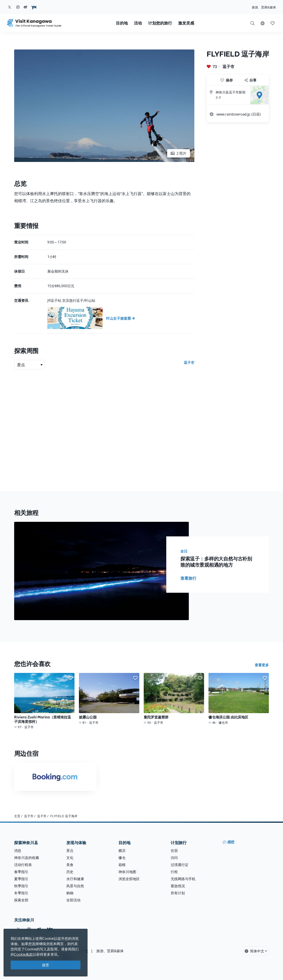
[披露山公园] (109, 699)
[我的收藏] (273, 23)
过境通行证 (180, 865)
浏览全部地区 (129, 879)
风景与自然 (75, 886)
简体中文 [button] (254, 951)
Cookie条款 (23, 954)
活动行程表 (23, 865)
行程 (174, 872)
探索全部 (21, 900)
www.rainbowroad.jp (233, 114)
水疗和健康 (75, 879)
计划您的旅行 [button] (160, 23)
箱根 (122, 865)
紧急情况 (178, 886)
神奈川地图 (127, 872)
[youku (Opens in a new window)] (34, 7)
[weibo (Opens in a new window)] (25, 7)
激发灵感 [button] (186, 23)
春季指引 (21, 872)
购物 (70, 893)
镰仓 (122, 858)
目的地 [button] (122, 23)
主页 (17, 816)
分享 (250, 80)
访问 (174, 858)
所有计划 (178, 893)
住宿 (174, 851)
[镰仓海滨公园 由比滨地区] (239, 699)
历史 (70, 872)
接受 (46, 965)
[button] (263, 23)
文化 (70, 858)
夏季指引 (21, 879)
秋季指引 (21, 886)
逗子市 (228, 66)
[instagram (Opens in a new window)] (18, 7)
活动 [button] (138, 23)
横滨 (122, 851)
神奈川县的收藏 (27, 858)
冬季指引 (21, 893)
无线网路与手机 (183, 879)
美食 (70, 865)
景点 (70, 851)
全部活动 (73, 900)
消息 (18, 851)
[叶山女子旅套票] (121, 318)
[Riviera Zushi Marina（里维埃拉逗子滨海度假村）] (44, 701)
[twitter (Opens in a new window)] (10, 7)
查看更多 (262, 665)
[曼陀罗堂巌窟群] (174, 699)
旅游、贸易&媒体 (264, 7)
